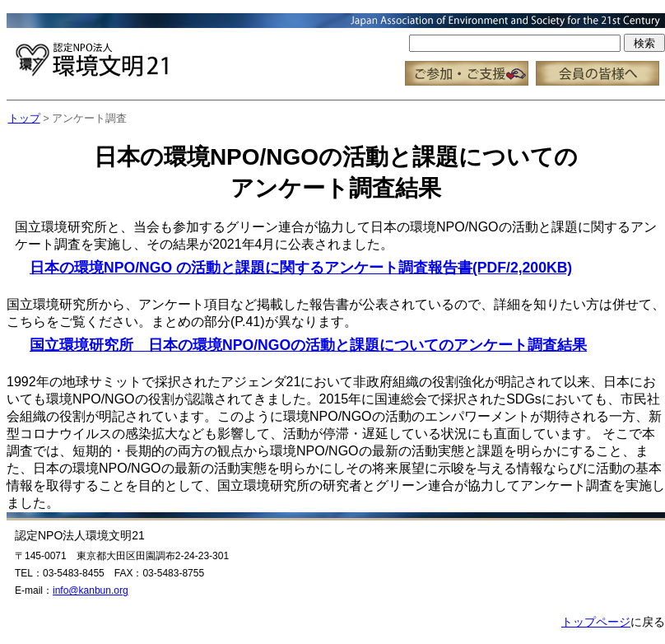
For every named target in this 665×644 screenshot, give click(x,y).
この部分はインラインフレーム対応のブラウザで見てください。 (336, 50)
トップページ (596, 622)
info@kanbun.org (91, 590)
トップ (24, 118)
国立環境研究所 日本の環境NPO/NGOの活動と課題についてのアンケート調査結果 (308, 345)
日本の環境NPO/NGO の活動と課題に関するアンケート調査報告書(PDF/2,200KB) (301, 268)
